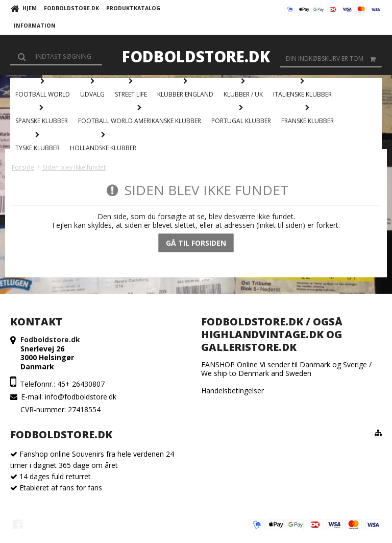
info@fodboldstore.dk (81, 397)
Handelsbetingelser (232, 391)
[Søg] (56, 56)
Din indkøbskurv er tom (334, 59)
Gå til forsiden (196, 243)
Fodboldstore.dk (196, 57)
